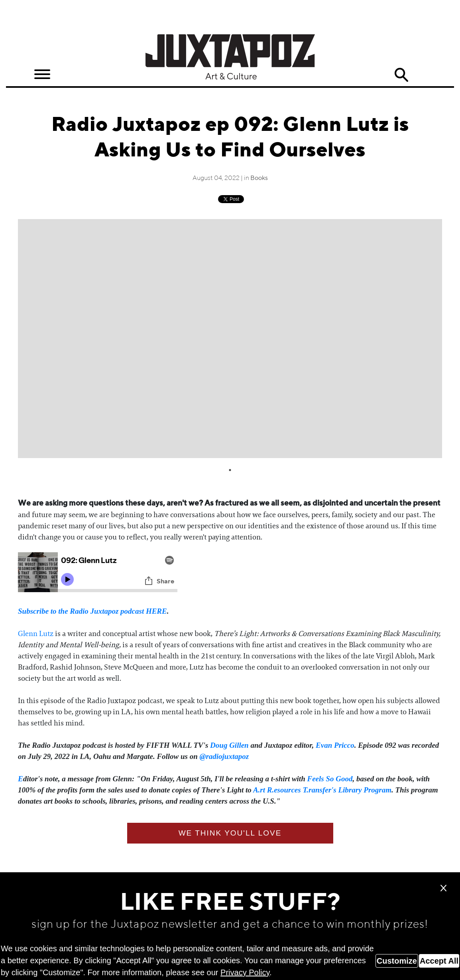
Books (259, 178)
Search (401, 75)
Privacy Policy (245, 972)
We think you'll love (230, 833)
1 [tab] (230, 470)
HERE (156, 611)
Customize (397, 961)
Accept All (439, 961)
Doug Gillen (229, 745)
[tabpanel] (230, 339)
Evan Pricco (335, 745)
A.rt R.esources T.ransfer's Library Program (322, 790)
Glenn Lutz (36, 634)
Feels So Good (330, 779)
